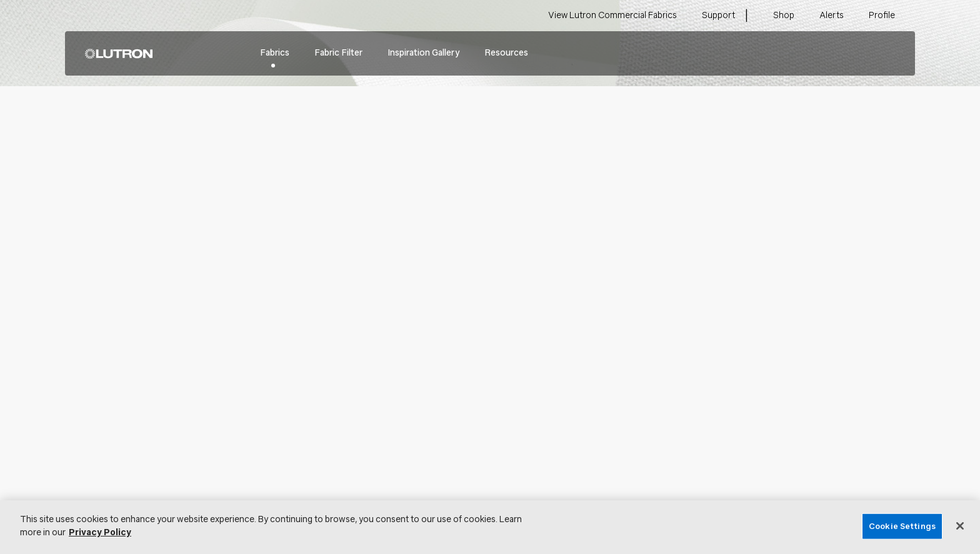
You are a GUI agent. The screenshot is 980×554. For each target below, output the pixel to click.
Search (886, 54)
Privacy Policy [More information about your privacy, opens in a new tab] (100, 532)
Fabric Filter (338, 53)
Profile (882, 15)
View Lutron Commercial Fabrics (612, 15)
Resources (506, 53)
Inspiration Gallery (423, 53)
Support (718, 15)
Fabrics (275, 53)
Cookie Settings (902, 526)
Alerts (832, 15)
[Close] (960, 526)
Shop (784, 15)
